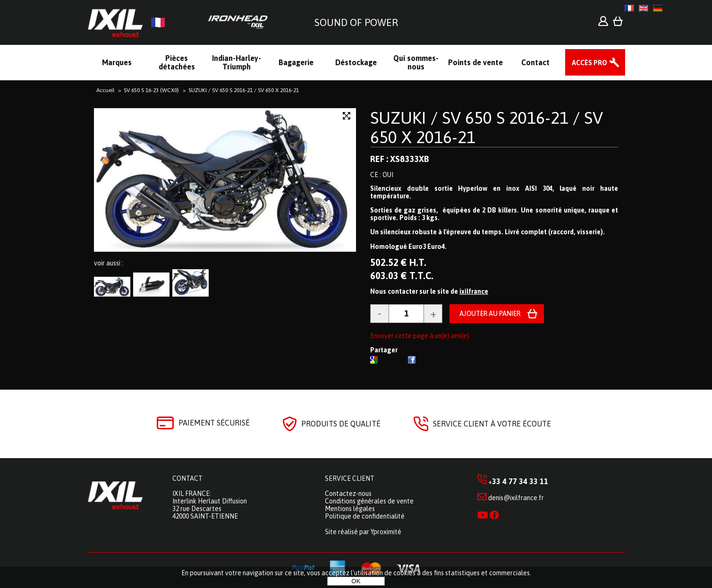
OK (356, 581)
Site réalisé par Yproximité (363, 532)
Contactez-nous (348, 494)
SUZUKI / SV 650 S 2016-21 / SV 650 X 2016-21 (487, 127)
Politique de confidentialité (365, 516)
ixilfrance (474, 291)
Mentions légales (350, 509)
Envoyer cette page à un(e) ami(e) (420, 336)
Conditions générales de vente (369, 501)
